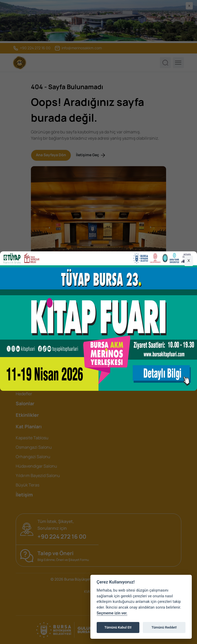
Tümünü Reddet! (164, 627)
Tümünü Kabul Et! (118, 627)
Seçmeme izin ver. (112, 613)
